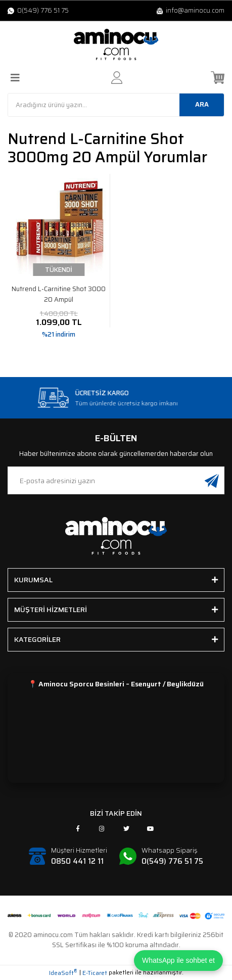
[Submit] (212, 480)
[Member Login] (117, 78)
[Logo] (116, 44)
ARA (202, 104)
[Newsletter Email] (116, 480)
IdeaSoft (63, 973)
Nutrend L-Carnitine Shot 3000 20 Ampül (59, 294)
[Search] (116, 105)
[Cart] (218, 78)
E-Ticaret (95, 973)
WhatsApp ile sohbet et (178, 960)
